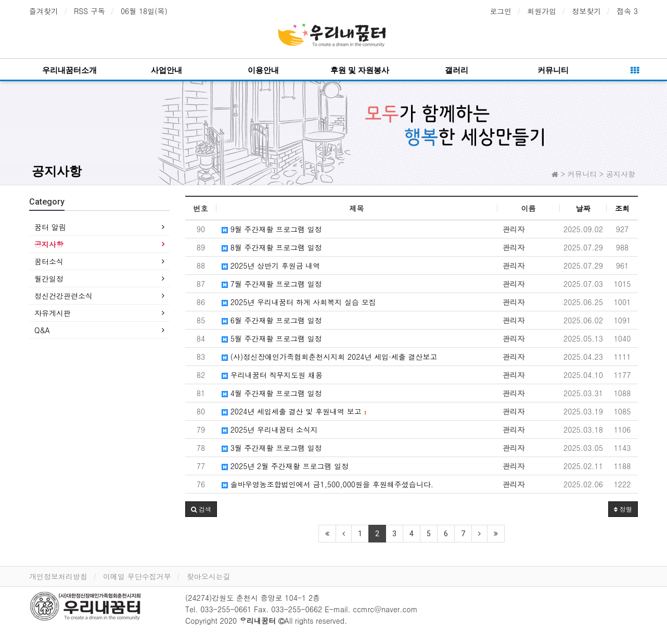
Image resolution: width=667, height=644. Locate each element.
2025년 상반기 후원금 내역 (271, 266)
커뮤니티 (553, 70)
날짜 (583, 208)
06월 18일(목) (144, 11)
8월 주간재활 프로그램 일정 (272, 247)
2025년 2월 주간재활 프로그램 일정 (285, 466)
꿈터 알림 (50, 227)
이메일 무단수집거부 (137, 576)
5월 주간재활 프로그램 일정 (272, 338)
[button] (201, 509)
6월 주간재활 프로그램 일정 (272, 320)
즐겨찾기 (44, 11)
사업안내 (166, 70)
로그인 (501, 11)
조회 (622, 208)
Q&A (42, 330)
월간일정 (49, 279)
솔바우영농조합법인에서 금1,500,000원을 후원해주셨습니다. (328, 484)
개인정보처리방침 (58, 576)
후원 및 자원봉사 (360, 70)
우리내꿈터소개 (69, 70)
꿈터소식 (49, 261)
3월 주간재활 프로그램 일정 (272, 448)
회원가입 (542, 11)
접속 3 (627, 11)
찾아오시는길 (209, 576)
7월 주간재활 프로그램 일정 (272, 284)
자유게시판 (53, 313)
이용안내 (263, 70)
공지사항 (57, 171)
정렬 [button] (623, 509)
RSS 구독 (89, 11)
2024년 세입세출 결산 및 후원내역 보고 (294, 411)
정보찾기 (586, 11)
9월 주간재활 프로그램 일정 (272, 229)
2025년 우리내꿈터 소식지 (270, 430)
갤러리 (457, 70)
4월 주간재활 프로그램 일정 (272, 393)
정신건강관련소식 (63, 296)
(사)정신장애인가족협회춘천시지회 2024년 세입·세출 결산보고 (330, 357)
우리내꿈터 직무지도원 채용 (272, 375)
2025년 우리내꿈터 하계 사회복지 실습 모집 (299, 302)
